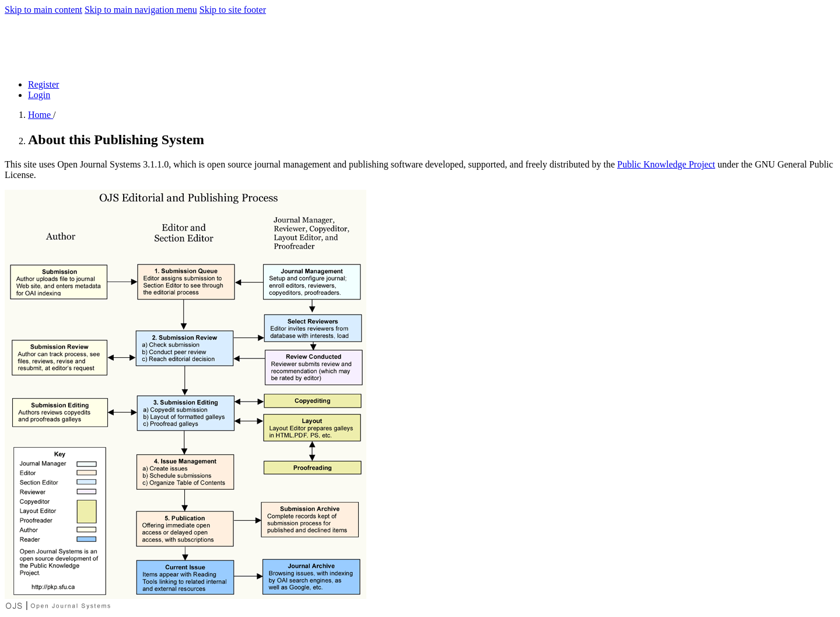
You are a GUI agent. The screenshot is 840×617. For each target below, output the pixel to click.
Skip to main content (43, 10)
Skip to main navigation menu (141, 10)
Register (43, 84)
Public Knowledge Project (666, 164)
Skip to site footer (233, 10)
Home (41, 115)
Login (39, 95)
